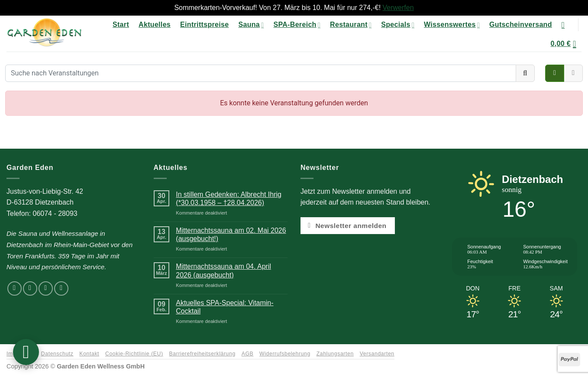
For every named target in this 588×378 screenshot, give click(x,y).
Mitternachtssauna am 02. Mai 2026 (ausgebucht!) (231, 235)
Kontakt (89, 354)
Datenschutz (57, 354)
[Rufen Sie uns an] (61, 288)
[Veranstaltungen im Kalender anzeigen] (573, 73)
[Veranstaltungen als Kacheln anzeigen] (555, 73)
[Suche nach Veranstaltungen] (261, 73)
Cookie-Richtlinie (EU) (134, 354)
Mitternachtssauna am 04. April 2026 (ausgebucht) (223, 270)
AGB (248, 354)
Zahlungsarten (335, 354)
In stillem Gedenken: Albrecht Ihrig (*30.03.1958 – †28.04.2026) (229, 199)
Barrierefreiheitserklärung (202, 354)
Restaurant (351, 25)
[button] (566, 44)
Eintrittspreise (204, 24)
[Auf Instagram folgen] (30, 288)
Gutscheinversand (521, 24)
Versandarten (377, 354)
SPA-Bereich (297, 25)
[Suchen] (566, 25)
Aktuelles (155, 24)
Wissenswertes (452, 25)
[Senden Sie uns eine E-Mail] (46, 288)
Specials (398, 25)
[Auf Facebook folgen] (15, 288)
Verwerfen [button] (398, 8)
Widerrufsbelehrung (285, 354)
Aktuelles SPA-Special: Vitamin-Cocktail (225, 307)
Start (121, 24)
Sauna (251, 25)
